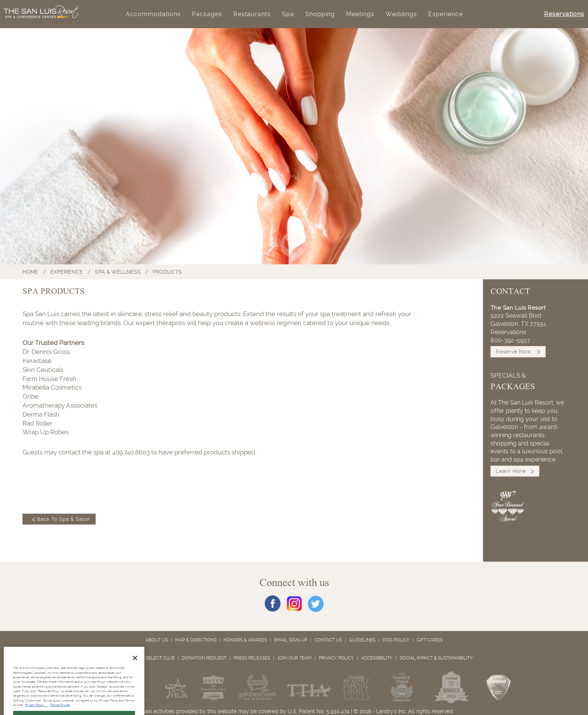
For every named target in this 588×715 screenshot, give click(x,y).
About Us (157, 640)
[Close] (135, 668)
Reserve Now (518, 352)
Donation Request (204, 658)
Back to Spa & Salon (59, 519)
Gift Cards (430, 640)
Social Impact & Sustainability (436, 658)
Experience (445, 14)
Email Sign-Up (291, 640)
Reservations (564, 14)
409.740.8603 (131, 452)
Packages (207, 14)
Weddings (401, 14)
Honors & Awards (245, 640)
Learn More (515, 471)
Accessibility (377, 658)
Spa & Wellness (118, 272)
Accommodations (153, 14)
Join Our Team (294, 658)
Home (30, 272)
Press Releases (252, 658)
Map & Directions (196, 640)
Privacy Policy (336, 658)
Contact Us (328, 640)
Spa (288, 14)
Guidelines (362, 640)
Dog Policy (396, 640)
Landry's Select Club (145, 658)
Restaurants (252, 14)
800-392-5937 (510, 340)
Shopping (320, 14)
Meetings (360, 14)
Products (167, 272)
